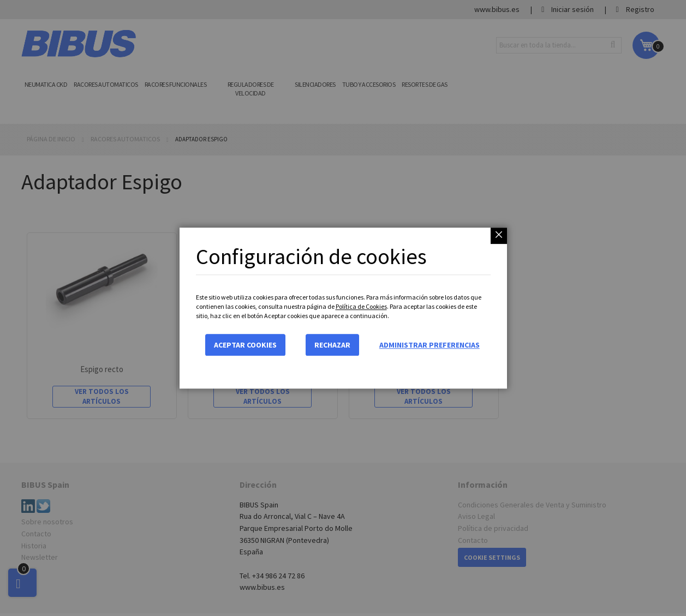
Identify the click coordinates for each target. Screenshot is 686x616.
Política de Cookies (361, 306)
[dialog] (343, 308)
